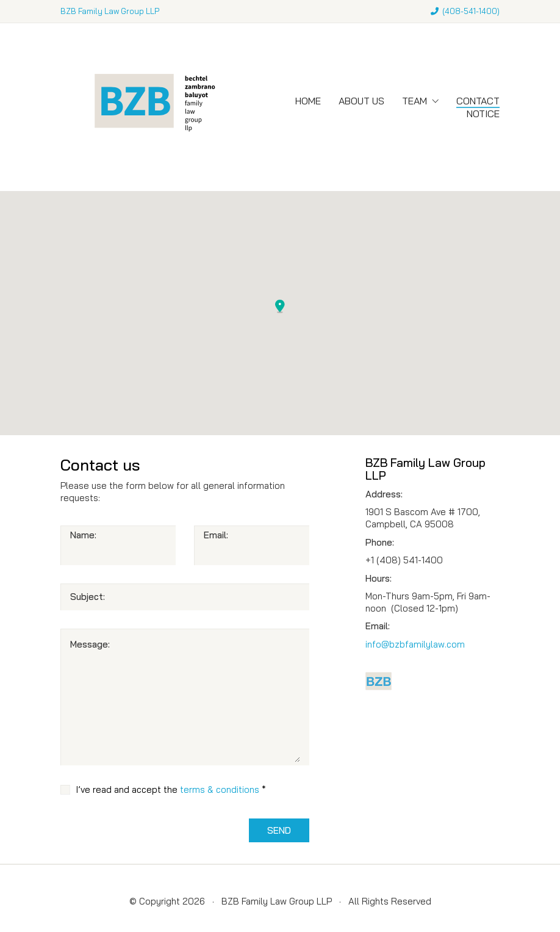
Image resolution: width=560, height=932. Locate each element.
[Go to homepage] (152, 107)
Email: (216, 535)
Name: (83, 535)
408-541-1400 (471, 11)
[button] (280, 306)
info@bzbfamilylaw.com (415, 644)
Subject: (88, 597)
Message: (90, 644)
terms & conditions (220, 789)
